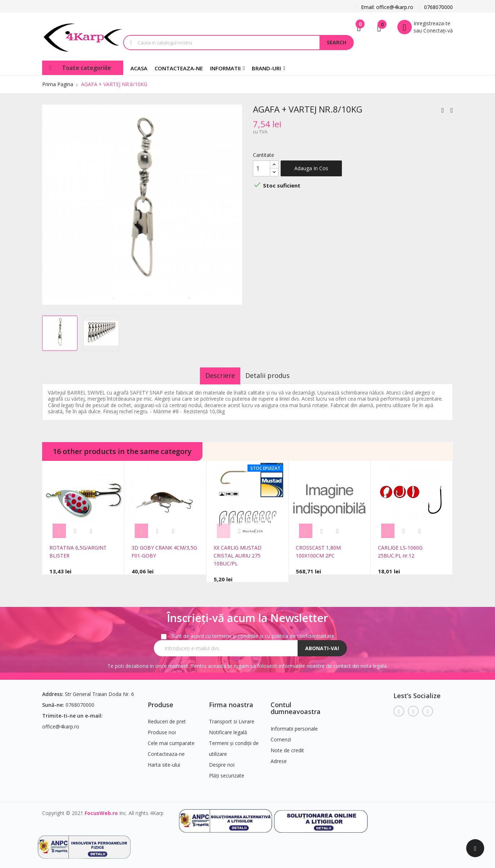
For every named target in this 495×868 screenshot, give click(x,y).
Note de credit (287, 747)
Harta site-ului (164, 761)
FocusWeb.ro (101, 810)
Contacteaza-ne (166, 751)
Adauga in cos (311, 168)
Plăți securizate (227, 772)
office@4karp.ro (61, 723)
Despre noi (222, 761)
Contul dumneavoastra (296, 705)
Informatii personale (294, 725)
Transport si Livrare (232, 718)
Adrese (279, 758)
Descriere (215, 375)
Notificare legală (228, 729)
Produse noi (162, 729)
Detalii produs (273, 375)
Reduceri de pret (167, 718)
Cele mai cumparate (171, 740)
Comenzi (281, 736)
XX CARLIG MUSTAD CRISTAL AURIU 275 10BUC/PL (238, 556)
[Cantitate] (262, 168)
